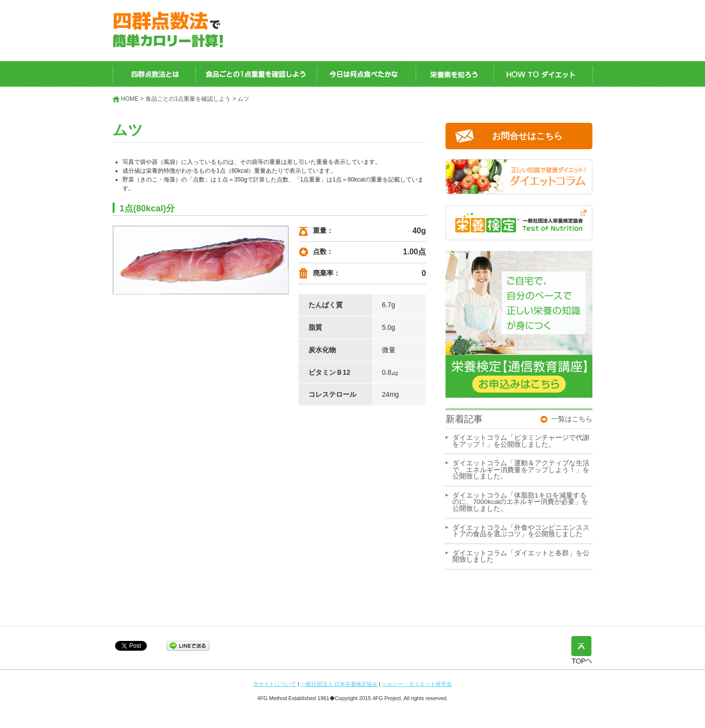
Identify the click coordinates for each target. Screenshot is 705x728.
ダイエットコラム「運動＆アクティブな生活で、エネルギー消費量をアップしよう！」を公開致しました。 (521, 470)
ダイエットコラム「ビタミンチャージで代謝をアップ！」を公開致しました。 (521, 441)
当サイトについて (275, 684)
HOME (130, 99)
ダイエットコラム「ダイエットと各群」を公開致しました (521, 557)
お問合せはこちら (527, 136)
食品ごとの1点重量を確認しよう (188, 99)
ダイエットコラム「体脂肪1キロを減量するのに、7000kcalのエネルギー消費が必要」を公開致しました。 (520, 502)
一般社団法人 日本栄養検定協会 (339, 684)
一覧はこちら (572, 419)
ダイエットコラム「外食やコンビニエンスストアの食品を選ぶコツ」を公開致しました (521, 531)
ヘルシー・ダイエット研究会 (417, 684)
